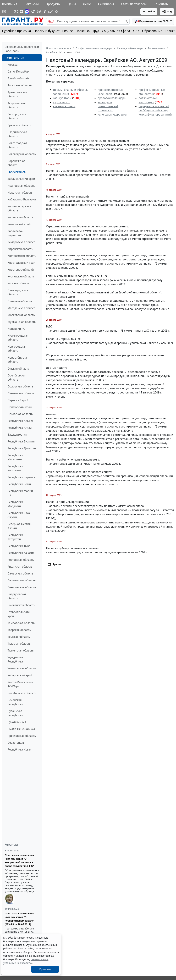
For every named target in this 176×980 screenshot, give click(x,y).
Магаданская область (22, 308)
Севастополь (16, 743)
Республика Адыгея (21, 421)
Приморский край (20, 407)
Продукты (53, 4)
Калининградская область (19, 208)
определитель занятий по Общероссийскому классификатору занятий (155, 110)
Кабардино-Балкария (22, 199)
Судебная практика (16, 31)
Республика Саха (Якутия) (19, 515)
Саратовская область (22, 580)
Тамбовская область (21, 623)
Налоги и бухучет (47, 31)
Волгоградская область (17, 145)
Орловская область (20, 386)
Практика (82, 31)
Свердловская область (17, 596)
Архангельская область (17, 94)
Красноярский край (21, 270)
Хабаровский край (20, 675)
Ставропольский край (19, 614)
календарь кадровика (112, 114)
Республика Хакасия (21, 553)
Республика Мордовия (15, 504)
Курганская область (21, 276)
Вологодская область (22, 154)
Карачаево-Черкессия (15, 233)
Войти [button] (149, 12)
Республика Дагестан (22, 448)
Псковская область (20, 414)
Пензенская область (21, 393)
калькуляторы (62, 98)
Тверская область (19, 630)
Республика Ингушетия (15, 457)
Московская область (21, 315)
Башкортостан (17, 435)
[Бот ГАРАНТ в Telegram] (39, 12)
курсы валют (61, 102)
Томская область (19, 637)
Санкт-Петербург (19, 72)
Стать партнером (134, 4)
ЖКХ (136, 31)
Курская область (18, 283)
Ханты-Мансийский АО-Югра (20, 684)
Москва (13, 65)
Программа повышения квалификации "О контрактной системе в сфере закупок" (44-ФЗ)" (19, 861)
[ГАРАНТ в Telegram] (33, 12)
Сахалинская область (22, 587)
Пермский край (18, 400)
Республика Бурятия (21, 441)
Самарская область (20, 573)
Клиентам (161, 4)
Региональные (14, 58)
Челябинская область (22, 693)
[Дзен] (21, 12)
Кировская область (20, 249)
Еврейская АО (17, 172)
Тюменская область (21, 650)
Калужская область (20, 217)
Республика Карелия (21, 477)
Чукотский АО (17, 722)
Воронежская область (16, 163)
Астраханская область (16, 105)
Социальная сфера (116, 31)
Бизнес (67, 31)
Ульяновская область (22, 668)
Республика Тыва (19, 546)
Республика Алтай (20, 428)
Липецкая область (20, 301)
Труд (96, 31)
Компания (10, 4)
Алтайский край (18, 78)
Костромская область (22, 256)
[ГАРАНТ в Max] (27, 12)
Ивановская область (21, 186)
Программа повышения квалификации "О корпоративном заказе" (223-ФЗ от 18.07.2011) (19, 919)
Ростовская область (21, 560)
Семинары (106, 4)
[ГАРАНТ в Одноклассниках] (45, 12)
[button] (153, 21)
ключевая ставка (64, 106)
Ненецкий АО (16, 329)
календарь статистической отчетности (108, 106)
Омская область (18, 369)
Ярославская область (22, 736)
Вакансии (32, 4)
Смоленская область (21, 605)
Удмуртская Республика (15, 659)
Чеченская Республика (15, 702)
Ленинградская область (18, 292)
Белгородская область (17, 116)
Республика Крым (19, 749)
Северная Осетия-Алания (20, 526)
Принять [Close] (45, 969)
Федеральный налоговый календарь (22, 49)
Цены (72, 4)
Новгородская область (17, 349)
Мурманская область (22, 322)
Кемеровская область (22, 242)
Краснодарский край (21, 263)
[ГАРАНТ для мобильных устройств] (10, 12)
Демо (87, 4)
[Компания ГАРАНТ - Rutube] (51, 12)
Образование (152, 31)
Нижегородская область (18, 338)
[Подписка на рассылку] (4, 12)
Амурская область (20, 85)
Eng (167, 12)
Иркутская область (20, 193)
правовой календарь (112, 98)
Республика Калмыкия (15, 468)
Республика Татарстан (15, 537)
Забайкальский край (21, 179)
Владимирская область (17, 134)
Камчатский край (19, 224)
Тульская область (19, 644)
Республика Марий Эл (20, 493)
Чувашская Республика (15, 713)
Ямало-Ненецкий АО (21, 729)
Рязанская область (20, 567)
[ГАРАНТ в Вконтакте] (16, 12)
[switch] (51, 21)
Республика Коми (19, 484)
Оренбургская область (17, 377)
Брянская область (19, 125)
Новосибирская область (18, 360)
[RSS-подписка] (56, 12)
